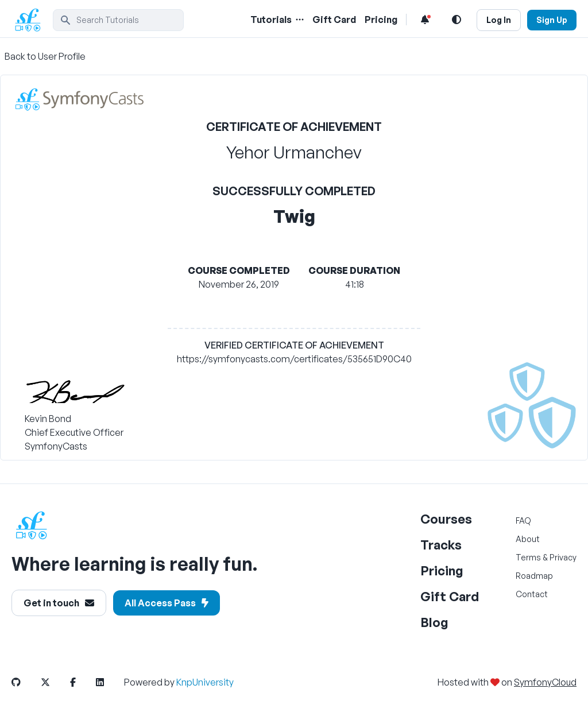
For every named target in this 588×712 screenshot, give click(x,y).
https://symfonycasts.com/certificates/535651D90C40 (294, 359)
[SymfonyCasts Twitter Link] (55, 682)
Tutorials (271, 20)
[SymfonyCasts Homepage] (32, 20)
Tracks (441, 545)
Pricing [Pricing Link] (381, 20)
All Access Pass (167, 603)
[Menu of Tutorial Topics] (299, 20)
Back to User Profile (45, 56)
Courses (446, 519)
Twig (294, 216)
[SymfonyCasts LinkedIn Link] (109, 682)
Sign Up (552, 20)
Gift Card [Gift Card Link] (334, 20)
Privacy (563, 557)
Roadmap (534, 576)
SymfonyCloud (545, 682)
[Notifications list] (425, 20)
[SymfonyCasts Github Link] (25, 682)
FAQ (523, 521)
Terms (528, 557)
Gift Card (450, 596)
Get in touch (59, 603)
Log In (499, 20)
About (528, 539)
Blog (434, 622)
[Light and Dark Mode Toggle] (457, 20)
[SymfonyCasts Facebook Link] (82, 682)
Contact (532, 594)
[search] (118, 20)
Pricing (442, 570)
